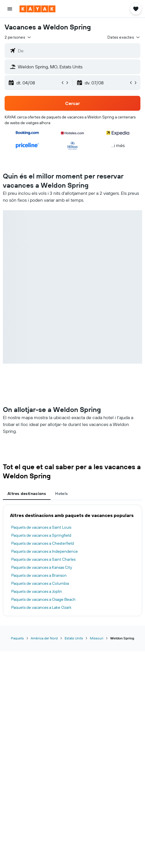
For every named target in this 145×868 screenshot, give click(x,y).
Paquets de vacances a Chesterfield (42, 543)
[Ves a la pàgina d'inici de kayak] (37, 9)
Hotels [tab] (61, 494)
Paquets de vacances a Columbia (40, 583)
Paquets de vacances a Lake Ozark (41, 607)
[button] (10, 9)
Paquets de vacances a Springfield (41, 535)
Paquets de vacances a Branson (39, 575)
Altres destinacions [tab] (27, 494)
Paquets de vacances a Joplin (37, 591)
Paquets (17, 638)
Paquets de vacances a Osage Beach (43, 599)
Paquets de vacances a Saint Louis (41, 527)
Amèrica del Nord (44, 638)
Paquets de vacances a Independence (45, 551)
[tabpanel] (72, 560)
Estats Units (74, 638)
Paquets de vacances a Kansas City (42, 567)
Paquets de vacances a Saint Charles (43, 559)
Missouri (97, 638)
